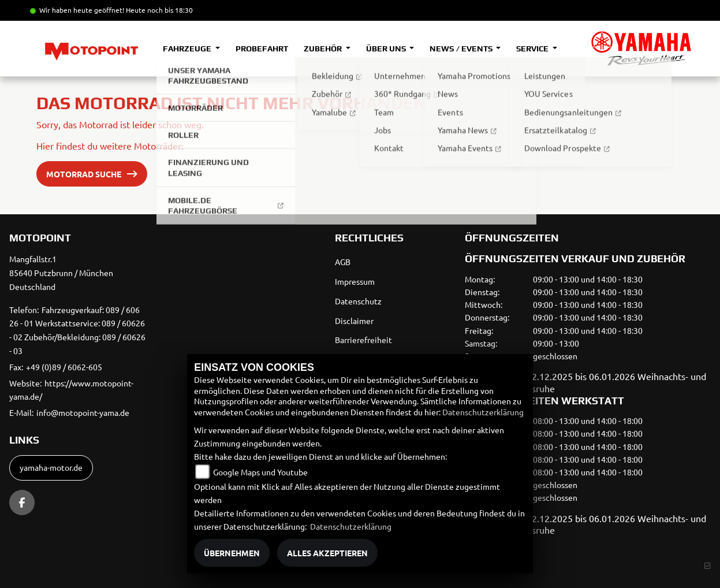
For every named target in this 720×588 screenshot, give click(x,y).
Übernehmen (232, 553)
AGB (343, 262)
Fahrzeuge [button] (188, 49)
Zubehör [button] (324, 49)
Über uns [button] (387, 49)
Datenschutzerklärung (483, 412)
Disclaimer (354, 321)
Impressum (355, 281)
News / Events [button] (462, 49)
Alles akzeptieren (327, 553)
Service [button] (533, 49)
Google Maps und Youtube (260, 472)
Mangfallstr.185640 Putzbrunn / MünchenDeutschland (61, 273)
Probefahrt (262, 49)
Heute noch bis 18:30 (159, 10)
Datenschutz (358, 301)
